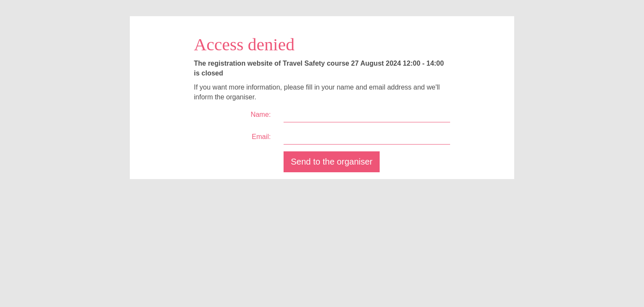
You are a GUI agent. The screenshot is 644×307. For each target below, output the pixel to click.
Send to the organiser (332, 162)
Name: (261, 114)
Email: (261, 137)
